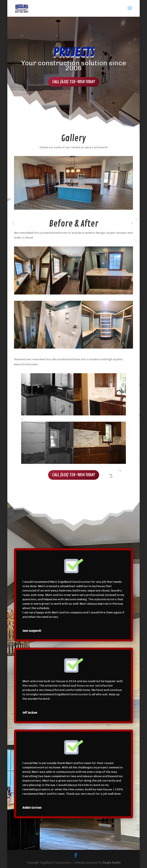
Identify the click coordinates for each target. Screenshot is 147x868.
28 (112, 205)
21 (87, 205)
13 (58, 205)
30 (119, 205)
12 (55, 205)
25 (101, 205)
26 (104, 205)
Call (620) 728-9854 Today (74, 82)
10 (48, 205)
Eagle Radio (112, 862)
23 (94, 205)
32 (126, 205)
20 (83, 205)
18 (76, 205)
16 (69, 205)
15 (65, 205)
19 (80, 205)
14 (62, 205)
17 (72, 205)
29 (115, 205)
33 (129, 205)
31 (122, 205)
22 (90, 205)
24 (97, 205)
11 (51, 205)
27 (108, 205)
